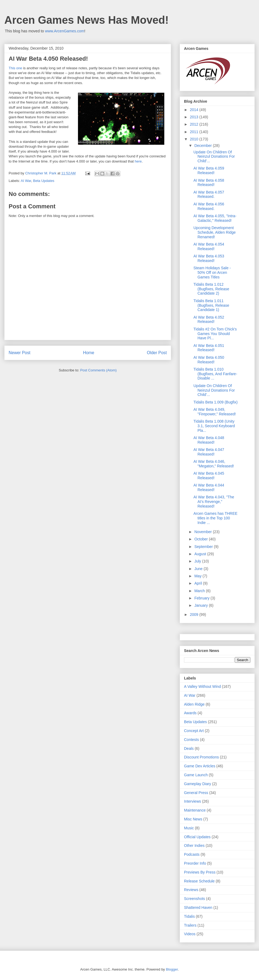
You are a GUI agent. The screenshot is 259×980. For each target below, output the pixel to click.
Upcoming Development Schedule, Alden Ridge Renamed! (215, 232)
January (202, 605)
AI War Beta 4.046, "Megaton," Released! (214, 464)
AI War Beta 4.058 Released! (209, 183)
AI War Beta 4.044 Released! (209, 487)
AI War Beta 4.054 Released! (209, 246)
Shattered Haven (198, 907)
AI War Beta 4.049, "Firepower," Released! (215, 412)
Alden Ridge (194, 704)
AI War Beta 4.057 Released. (209, 194)
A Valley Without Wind (202, 686)
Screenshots (195, 899)
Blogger (172, 969)
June (199, 569)
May (198, 576)
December (203, 146)
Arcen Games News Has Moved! (86, 20)
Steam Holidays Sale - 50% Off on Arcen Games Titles (212, 272)
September (204, 547)
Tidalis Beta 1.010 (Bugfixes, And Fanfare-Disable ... (215, 374)
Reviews (191, 890)
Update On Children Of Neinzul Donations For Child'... (214, 157)
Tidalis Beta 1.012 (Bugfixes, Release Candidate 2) (211, 289)
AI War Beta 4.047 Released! (209, 452)
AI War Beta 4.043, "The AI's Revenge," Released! (214, 502)
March (200, 591)
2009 (195, 615)
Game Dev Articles (200, 766)
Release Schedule (199, 881)
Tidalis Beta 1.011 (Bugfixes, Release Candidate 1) (211, 305)
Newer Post (20, 353)
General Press (196, 793)
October (202, 539)
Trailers (190, 925)
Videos (190, 934)
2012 (195, 124)
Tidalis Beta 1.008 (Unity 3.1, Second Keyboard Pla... (214, 426)
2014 (195, 110)
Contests (191, 740)
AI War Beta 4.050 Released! (209, 360)
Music (189, 828)
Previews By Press (200, 872)
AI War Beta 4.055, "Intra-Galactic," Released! (215, 218)
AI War (26, 181)
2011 (195, 132)
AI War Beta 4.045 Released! (209, 476)
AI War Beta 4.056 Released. (209, 206)
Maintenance (195, 810)
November (203, 532)
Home (89, 353)
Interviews (192, 801)
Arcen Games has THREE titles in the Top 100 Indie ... (215, 518)
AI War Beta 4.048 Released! (209, 440)
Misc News (193, 819)
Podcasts (192, 854)
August (201, 554)
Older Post (157, 353)
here (138, 161)
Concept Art (194, 731)
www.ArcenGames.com (65, 31)
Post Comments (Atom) (98, 370)
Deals (189, 748)
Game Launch (196, 775)
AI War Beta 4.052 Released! (209, 320)
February (202, 598)
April (199, 583)
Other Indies (194, 846)
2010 (195, 139)
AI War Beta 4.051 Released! (209, 348)
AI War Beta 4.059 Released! (209, 170)
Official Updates (197, 837)
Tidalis (189, 916)
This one (15, 68)
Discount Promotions (201, 757)
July (198, 561)
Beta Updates (44, 181)
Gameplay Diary (197, 784)
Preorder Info (195, 863)
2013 (195, 117)
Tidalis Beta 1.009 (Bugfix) (216, 402)
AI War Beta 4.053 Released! (209, 258)
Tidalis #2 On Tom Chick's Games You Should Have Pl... (215, 334)
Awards (190, 713)
